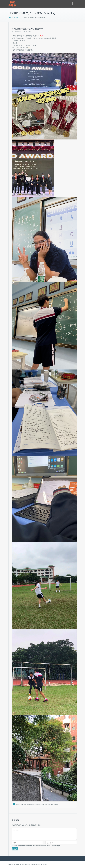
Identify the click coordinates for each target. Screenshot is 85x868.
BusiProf (38, 865)
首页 (10, 17)
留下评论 (29, 32)
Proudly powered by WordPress (19, 865)
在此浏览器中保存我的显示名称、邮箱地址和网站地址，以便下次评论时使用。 (37, 846)
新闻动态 (17, 17)
